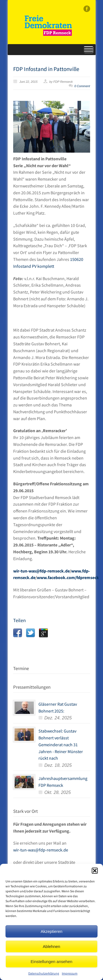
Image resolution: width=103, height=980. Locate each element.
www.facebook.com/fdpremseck (68, 577)
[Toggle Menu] (88, 49)
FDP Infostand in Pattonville (46, 69)
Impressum (70, 973)
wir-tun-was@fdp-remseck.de (41, 571)
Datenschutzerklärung (44, 973)
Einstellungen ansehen (52, 962)
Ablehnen (51, 946)
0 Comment (82, 86)
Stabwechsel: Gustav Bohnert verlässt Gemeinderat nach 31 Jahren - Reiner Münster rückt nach (61, 744)
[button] (95, 871)
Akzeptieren (51, 931)
